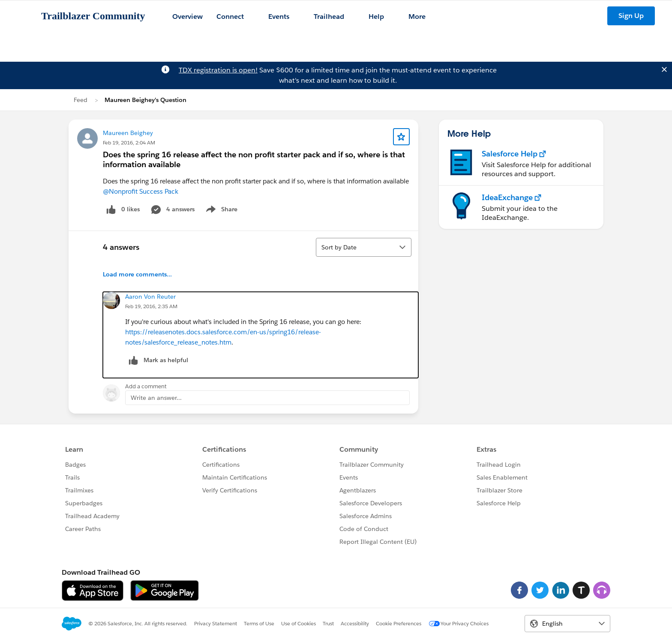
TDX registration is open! (218, 70)
